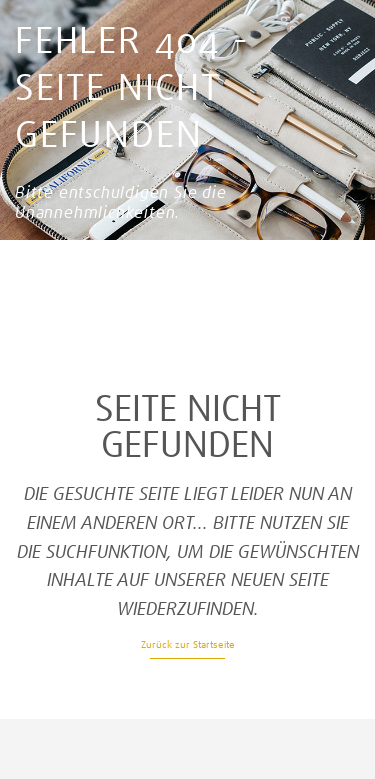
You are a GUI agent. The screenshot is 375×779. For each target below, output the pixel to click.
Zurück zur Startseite (188, 644)
